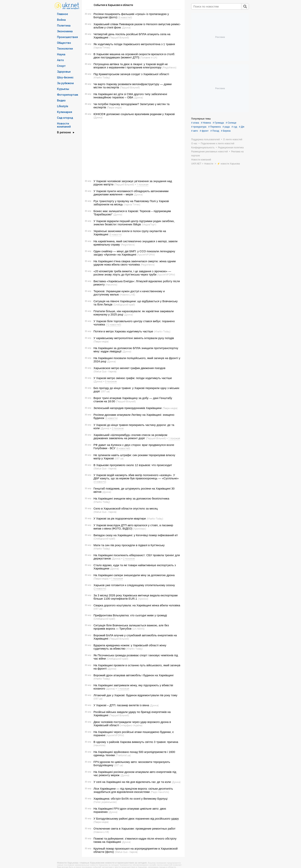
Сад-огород (65, 118)
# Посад (215, 131)
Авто (60, 60)
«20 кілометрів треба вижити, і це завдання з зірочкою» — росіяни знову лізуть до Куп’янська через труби (132, 273)
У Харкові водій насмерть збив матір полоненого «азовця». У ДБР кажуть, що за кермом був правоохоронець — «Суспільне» (136, 477)
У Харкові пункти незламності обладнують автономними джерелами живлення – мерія (131, 193)
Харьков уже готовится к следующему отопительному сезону (134, 585)
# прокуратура (199, 127)
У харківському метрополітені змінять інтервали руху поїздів (134, 338)
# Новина (206, 123)
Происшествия (67, 37)
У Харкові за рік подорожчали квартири (120, 518)
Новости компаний (64, 125)
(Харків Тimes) (102, 47)
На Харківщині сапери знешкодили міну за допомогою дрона (134, 575)
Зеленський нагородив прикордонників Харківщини (128, 408)
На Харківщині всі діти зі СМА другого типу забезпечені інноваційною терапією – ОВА (130, 96)
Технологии (65, 48)
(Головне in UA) (149, 57)
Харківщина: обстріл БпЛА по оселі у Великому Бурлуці (130, 799)
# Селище (231, 123)
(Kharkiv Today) (102, 77)
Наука (61, 54)
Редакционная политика (231, 148)
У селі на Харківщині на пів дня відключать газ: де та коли (132, 782)
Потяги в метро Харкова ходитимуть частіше (123, 331)
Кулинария (65, 112)
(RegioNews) (169, 67)
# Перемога (214, 127)
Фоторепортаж (68, 95)
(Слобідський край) (124, 305)
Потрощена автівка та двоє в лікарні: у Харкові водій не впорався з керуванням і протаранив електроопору (131, 66)
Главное (62, 14)
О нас (194, 144)
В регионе (64, 132)
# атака (195, 123)
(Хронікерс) (140, 529)
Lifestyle (63, 106)
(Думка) (126, 27)
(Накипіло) (111, 285)
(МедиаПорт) (149, 224)
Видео (61, 100)
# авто (195, 131)
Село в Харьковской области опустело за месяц (126, 508)
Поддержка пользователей (205, 139)
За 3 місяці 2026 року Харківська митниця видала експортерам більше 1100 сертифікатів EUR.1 (136, 597)
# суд (234, 127)
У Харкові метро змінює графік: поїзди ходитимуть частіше (133, 378)
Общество (64, 43)
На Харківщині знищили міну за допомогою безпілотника (131, 498)
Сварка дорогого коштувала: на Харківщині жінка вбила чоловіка (137, 605)
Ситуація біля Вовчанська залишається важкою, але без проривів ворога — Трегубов (131, 627)
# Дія (242, 127)
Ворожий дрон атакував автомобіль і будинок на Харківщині (134, 675)
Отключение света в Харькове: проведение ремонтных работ (134, 829)
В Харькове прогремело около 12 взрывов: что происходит (133, 465)
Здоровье (64, 71)
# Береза (226, 131)
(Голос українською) (105, 802)
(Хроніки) (143, 599)
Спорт (61, 66)
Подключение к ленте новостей (218, 144)
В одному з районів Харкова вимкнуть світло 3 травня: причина (136, 742)
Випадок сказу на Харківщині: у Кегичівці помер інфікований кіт (136, 535)
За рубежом (65, 83)
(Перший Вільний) (119, 37)
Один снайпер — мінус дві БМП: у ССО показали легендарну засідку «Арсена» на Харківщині (134, 253)
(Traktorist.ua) (123, 755)
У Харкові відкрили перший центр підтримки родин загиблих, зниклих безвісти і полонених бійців (134, 223)
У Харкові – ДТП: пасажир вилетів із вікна (121, 705)
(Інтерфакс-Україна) (131, 725)
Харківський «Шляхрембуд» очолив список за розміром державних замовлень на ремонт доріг (130, 436)
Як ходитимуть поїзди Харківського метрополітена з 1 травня (134, 44)
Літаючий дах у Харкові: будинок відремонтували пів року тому (135, 695)
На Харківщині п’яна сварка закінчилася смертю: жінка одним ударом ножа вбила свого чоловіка (135, 263)
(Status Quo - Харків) (105, 371)
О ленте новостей (233, 139)
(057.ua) (105, 391)
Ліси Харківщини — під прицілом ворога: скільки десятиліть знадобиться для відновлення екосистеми (133, 790)
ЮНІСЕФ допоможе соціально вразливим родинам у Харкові (134, 114)
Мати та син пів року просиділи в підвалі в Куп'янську (129, 545)
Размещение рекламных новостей (210, 152)
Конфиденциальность (203, 148)
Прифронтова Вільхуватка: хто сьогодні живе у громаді (130, 615)
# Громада (218, 123)
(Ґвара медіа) (114, 107)
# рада (226, 127)
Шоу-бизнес (65, 77)
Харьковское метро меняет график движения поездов (129, 368)
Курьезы (63, 89)
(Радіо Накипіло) (160, 792)
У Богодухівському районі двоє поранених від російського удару (136, 819)
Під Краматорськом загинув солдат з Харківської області (131, 74)
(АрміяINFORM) (146, 255)
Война (61, 20)
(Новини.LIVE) (127, 295)
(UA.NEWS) (138, 629)
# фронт (204, 131)
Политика (64, 25)
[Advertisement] (133, 149)
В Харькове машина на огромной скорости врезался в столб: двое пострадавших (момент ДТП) (134, 56)
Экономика (65, 31)
